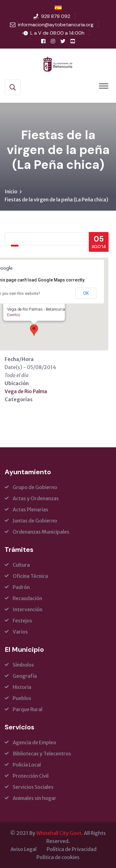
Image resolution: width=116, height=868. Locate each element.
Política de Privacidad (72, 849)
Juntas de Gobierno (35, 521)
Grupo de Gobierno (35, 487)
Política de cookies (58, 857)
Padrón (21, 587)
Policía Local (27, 765)
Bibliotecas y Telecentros (42, 754)
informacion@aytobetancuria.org (56, 25)
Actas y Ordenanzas (36, 498)
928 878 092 (56, 16)
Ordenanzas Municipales (41, 532)
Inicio (11, 191)
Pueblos (22, 698)
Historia (22, 687)
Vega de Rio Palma (26, 391)
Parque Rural (28, 709)
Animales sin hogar (34, 798)
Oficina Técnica (30, 576)
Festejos (22, 621)
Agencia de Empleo (34, 742)
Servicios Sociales (33, 787)
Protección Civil (31, 776)
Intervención (28, 609)
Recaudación (27, 598)
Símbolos (23, 665)
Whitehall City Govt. (60, 833)
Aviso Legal (24, 849)
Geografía (25, 676)
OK (86, 293)
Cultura (21, 565)
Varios (20, 632)
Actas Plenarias (30, 509)
